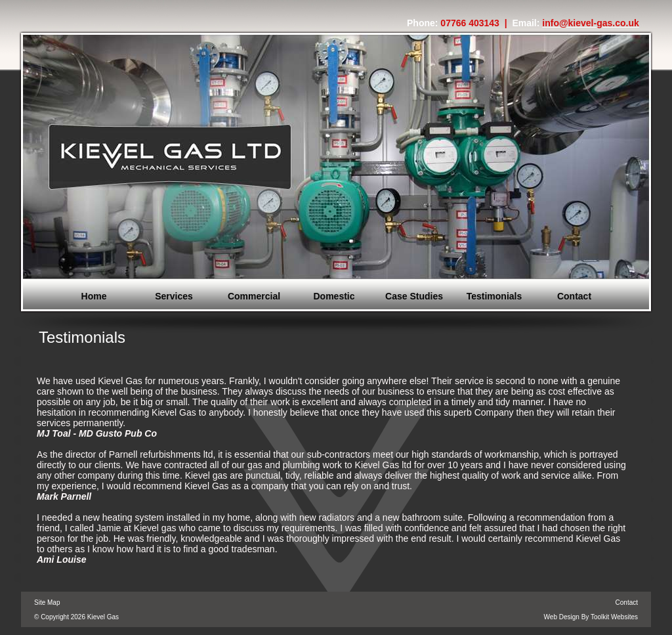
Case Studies (414, 296)
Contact (574, 296)
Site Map (47, 602)
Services (174, 296)
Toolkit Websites (614, 617)
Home (94, 296)
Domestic (334, 296)
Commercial (254, 296)
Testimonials (494, 296)
